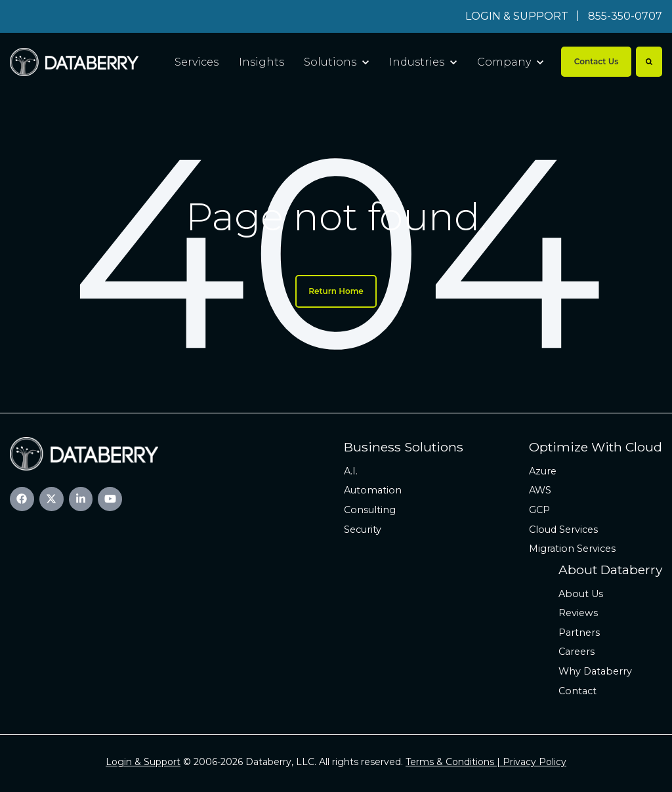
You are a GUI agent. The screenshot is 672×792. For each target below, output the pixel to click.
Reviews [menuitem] (578, 613)
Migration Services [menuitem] (572, 549)
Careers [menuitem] (577, 652)
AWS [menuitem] (540, 490)
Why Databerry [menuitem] (595, 671)
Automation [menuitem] (373, 490)
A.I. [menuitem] (351, 471)
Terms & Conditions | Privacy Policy (486, 762)
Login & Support (143, 762)
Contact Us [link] (597, 61)
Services (197, 62)
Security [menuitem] (363, 530)
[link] (74, 61)
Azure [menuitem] (543, 471)
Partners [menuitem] (579, 633)
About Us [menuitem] (581, 594)
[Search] (649, 62)
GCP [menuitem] (539, 510)
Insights (262, 62)
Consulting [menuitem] (370, 510)
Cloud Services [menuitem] (563, 530)
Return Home (336, 291)
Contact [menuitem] (577, 691)
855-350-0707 (625, 16)
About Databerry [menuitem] (610, 570)
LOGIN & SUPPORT (517, 16)
